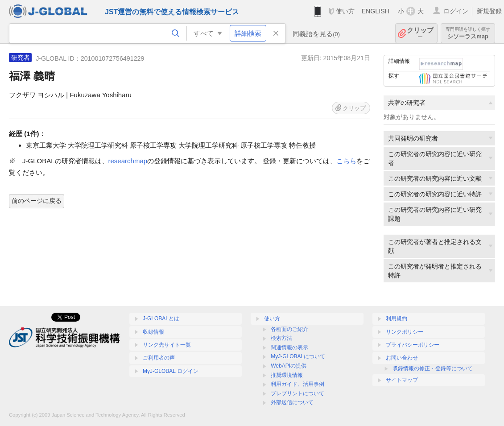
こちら (346, 161)
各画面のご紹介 (289, 329)
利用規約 (397, 318)
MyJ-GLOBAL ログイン (171, 371)
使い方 (345, 11)
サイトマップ (402, 380)
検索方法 (281, 338)
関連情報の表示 (289, 347)
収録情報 (153, 332)
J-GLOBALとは (161, 318)
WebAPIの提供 (289, 366)
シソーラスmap (468, 33)
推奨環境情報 (287, 375)
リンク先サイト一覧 (167, 345)
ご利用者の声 (159, 358)
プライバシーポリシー (413, 345)
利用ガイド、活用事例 (297, 384)
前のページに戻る (37, 201)
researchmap (128, 161)
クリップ (420, 33)
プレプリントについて (297, 393)
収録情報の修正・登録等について (433, 368)
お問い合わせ (402, 358)
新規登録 (489, 11)
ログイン (456, 11)
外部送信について (292, 402)
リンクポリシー (405, 332)
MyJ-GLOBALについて (298, 356)
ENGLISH (375, 11)
